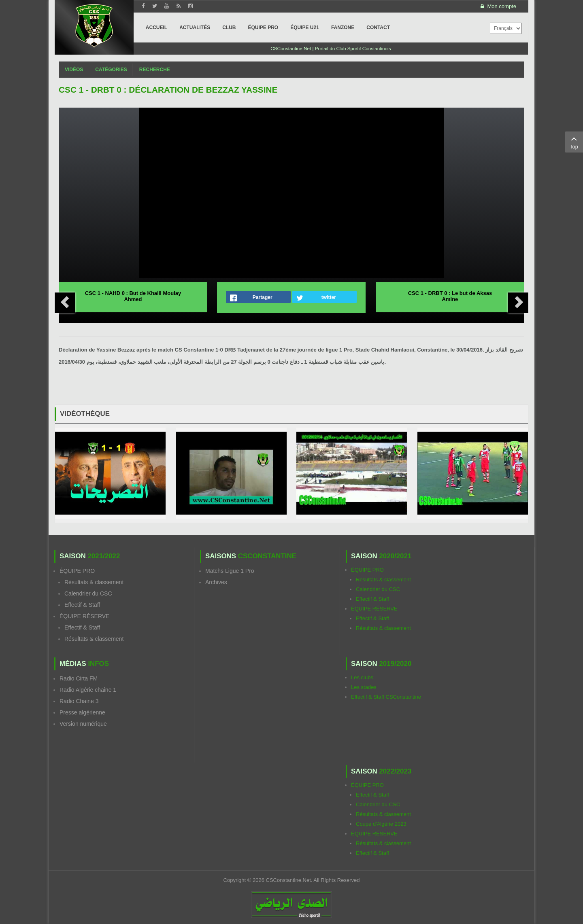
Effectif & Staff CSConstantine (386, 697)
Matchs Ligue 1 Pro (230, 571)
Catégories (111, 70)
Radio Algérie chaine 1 (88, 690)
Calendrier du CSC (88, 593)
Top (574, 142)
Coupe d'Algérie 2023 (381, 824)
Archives (216, 582)
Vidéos (74, 70)
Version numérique (83, 724)
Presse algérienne (82, 712)
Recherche (155, 70)
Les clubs (362, 677)
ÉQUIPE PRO (77, 571)
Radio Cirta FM (79, 678)
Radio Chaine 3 (79, 701)
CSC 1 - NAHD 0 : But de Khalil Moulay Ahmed (133, 296)
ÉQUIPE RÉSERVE (84, 616)
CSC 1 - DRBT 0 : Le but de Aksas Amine (450, 296)
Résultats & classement (94, 582)
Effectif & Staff (82, 605)
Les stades (364, 687)
